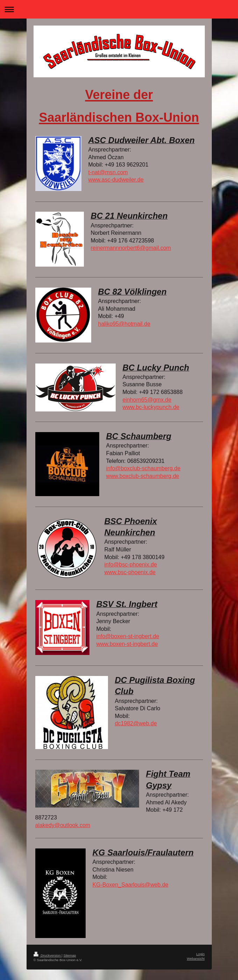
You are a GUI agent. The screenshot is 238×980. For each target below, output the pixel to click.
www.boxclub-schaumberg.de (143, 476)
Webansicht (196, 958)
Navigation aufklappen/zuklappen (119, 9)
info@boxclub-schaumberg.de (143, 468)
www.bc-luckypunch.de (151, 407)
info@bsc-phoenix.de (131, 565)
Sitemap (70, 955)
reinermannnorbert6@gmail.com (131, 248)
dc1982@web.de (136, 723)
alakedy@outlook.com (63, 825)
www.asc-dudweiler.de (116, 180)
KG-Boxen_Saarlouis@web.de (131, 885)
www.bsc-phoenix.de (130, 572)
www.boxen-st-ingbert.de (127, 644)
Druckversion (48, 955)
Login (201, 954)
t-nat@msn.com (108, 172)
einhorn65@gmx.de (147, 400)
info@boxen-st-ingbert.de (128, 636)
